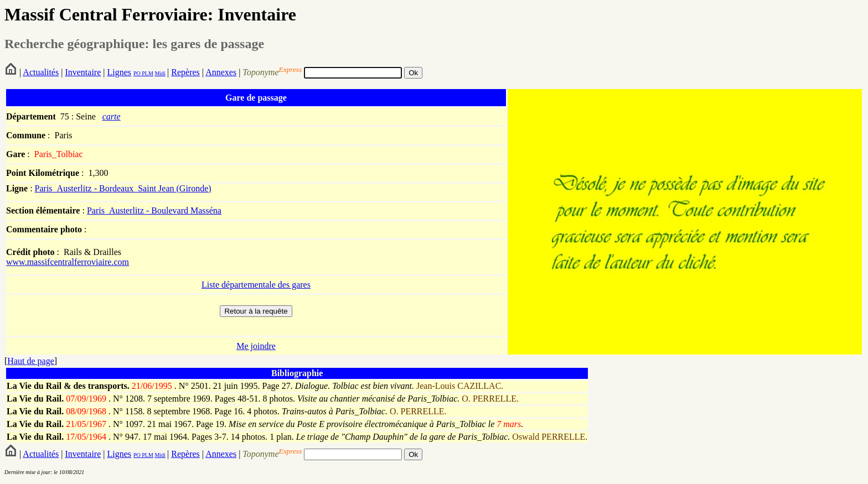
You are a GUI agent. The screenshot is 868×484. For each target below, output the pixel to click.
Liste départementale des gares (256, 285)
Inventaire (83, 72)
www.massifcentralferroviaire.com (68, 262)
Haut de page (30, 361)
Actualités (41, 72)
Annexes (221, 72)
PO (137, 73)
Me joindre (256, 346)
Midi (160, 73)
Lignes (119, 72)
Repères (185, 72)
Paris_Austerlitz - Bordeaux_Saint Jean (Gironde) (123, 188)
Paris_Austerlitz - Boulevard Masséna (154, 210)
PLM (147, 73)
